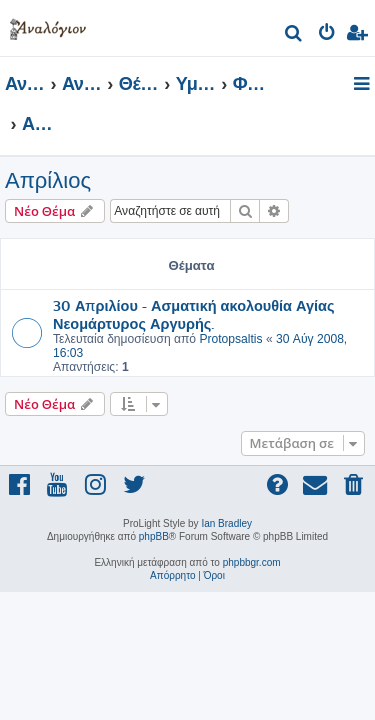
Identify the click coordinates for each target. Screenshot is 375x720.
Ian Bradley (226, 523)
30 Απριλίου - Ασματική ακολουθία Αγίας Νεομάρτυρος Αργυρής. (194, 314)
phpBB (154, 536)
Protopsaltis (230, 339)
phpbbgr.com (252, 562)
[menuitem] (294, 35)
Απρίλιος (48, 180)
